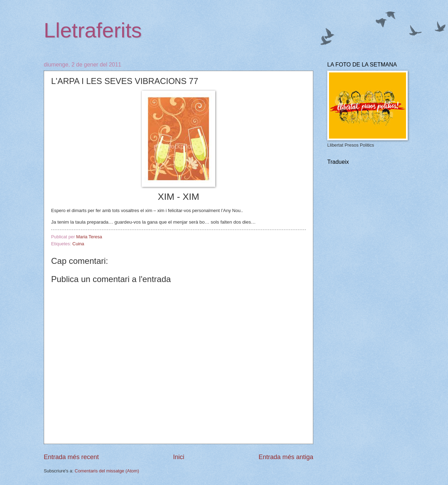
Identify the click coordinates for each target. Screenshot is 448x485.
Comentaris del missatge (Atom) (107, 471)
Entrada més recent (71, 457)
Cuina (78, 244)
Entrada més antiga (286, 457)
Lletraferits (93, 30)
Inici (178, 457)
